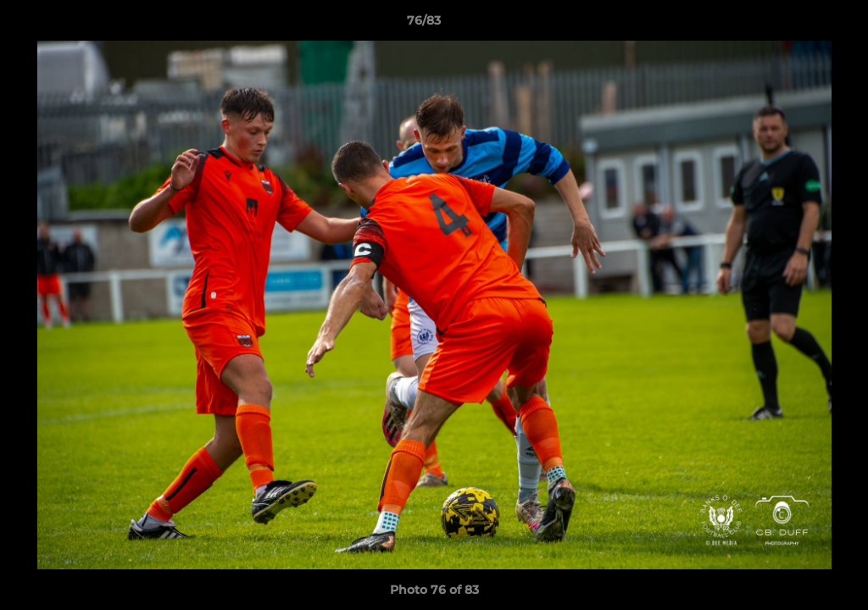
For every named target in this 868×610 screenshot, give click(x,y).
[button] (797, 25)
